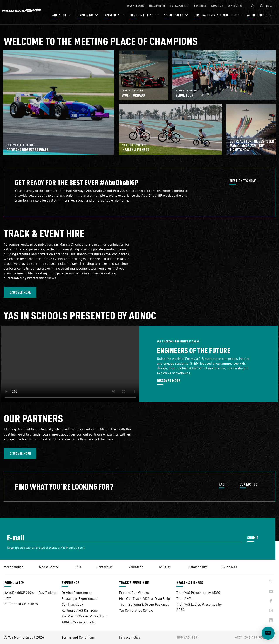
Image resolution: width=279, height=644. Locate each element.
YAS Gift (165, 566)
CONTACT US (235, 5)
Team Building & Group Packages (144, 604)
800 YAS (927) (188, 637)
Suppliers (230, 566)
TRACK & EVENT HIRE (134, 583)
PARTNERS (200, 5)
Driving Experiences (77, 592)
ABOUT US (217, 5)
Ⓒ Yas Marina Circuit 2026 (24, 637)
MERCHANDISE (157, 5)
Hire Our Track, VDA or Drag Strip (145, 598)
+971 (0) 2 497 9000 (251, 637)
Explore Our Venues (134, 592)
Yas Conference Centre (136, 610)
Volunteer (136, 566)
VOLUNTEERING (136, 5)
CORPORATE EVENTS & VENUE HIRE (216, 15)
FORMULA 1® (85, 15)
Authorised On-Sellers (21, 603)
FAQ (222, 484)
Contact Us (105, 566)
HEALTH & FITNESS (142, 15)
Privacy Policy (130, 637)
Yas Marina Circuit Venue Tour (84, 616)
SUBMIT (253, 537)
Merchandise (14, 566)
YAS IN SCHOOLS (258, 15)
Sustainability (197, 566)
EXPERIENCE (70, 583)
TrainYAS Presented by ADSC (198, 592)
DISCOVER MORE (20, 292)
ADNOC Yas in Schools (78, 622)
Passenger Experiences (79, 598)
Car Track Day (72, 604)
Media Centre (49, 566)
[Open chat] (268, 633)
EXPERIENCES (112, 15)
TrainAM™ (184, 598)
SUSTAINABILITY (180, 5)
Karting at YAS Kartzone (80, 610)
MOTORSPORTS (174, 15)
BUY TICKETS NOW (242, 181)
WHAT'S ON (59, 15)
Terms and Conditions (78, 637)
